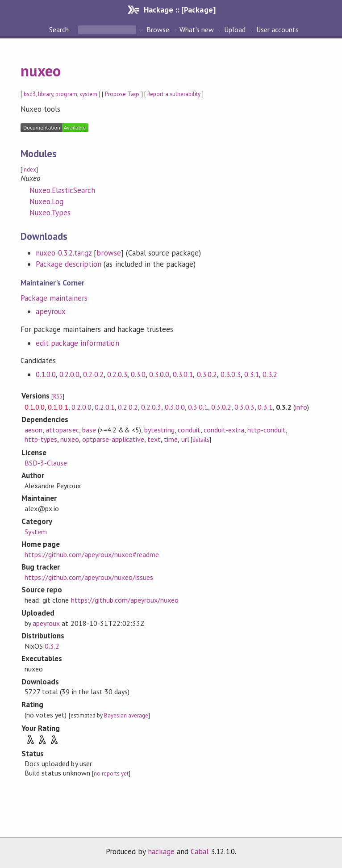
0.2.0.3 (117, 374)
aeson (33, 430)
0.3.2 (270, 374)
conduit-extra (224, 430)
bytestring (159, 430)
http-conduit (267, 430)
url (185, 439)
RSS (58, 396)
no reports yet (111, 774)
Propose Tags (122, 94)
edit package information (77, 343)
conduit (189, 430)
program (66, 94)
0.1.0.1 (58, 407)
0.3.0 (138, 374)
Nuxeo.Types (50, 213)
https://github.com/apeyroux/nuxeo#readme (92, 554)
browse (108, 253)
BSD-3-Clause (46, 463)
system (88, 94)
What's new (197, 29)
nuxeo (41, 71)
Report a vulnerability (174, 94)
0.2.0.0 (69, 374)
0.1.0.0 (46, 374)
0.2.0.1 (105, 407)
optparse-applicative (113, 439)
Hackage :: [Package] (179, 10)
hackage (161, 851)
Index (29, 170)
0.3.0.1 (183, 374)
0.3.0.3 (231, 374)
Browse (158, 29)
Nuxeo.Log (46, 201)
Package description (69, 264)
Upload (235, 29)
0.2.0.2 (93, 374)
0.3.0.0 (159, 374)
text (154, 439)
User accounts (277, 29)
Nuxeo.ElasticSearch (62, 190)
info (301, 407)
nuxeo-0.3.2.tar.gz (64, 253)
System (36, 532)
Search (60, 29)
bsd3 (30, 94)
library (46, 94)
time (171, 439)
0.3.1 (252, 374)
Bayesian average (126, 715)
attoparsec (62, 430)
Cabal (200, 851)
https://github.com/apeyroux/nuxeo (125, 600)
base (89, 430)
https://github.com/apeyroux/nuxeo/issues (89, 577)
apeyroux (51, 311)
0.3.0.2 (207, 374)
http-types (41, 439)
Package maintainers (54, 298)
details (201, 440)
